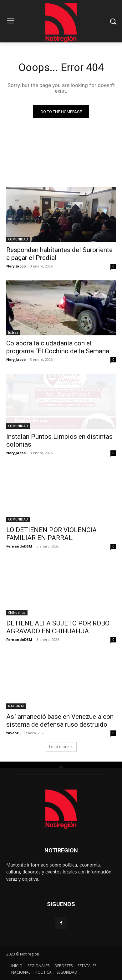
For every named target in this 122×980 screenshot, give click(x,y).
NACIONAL (16, 706)
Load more (61, 747)
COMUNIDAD (18, 239)
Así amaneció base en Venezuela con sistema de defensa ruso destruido (60, 721)
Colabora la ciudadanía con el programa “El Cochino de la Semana (58, 347)
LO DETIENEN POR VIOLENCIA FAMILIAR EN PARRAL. (51, 534)
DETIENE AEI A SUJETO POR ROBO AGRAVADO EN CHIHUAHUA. (58, 627)
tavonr (12, 733)
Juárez (13, 333)
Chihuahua (17, 613)
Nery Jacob (16, 266)
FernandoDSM (19, 546)
